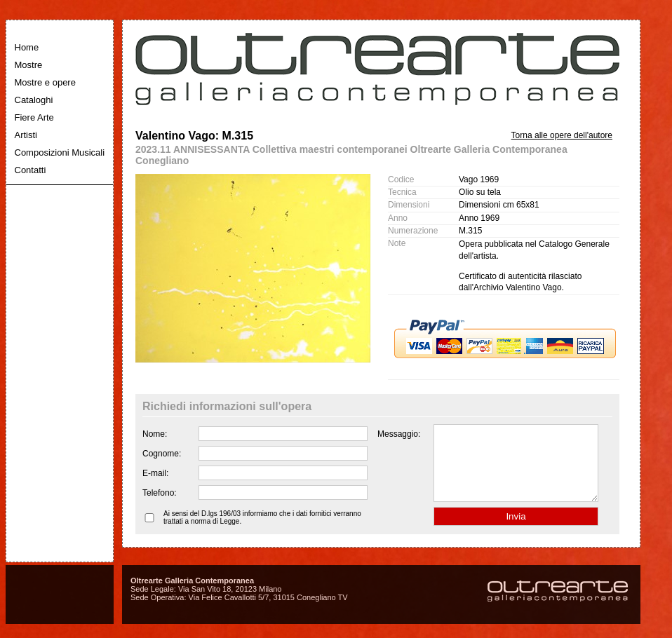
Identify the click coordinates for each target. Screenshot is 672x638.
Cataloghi (34, 100)
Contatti (31, 170)
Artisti (26, 135)
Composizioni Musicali (60, 152)
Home (27, 47)
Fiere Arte (34, 117)
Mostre (29, 65)
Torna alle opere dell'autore (562, 135)
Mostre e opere (45, 82)
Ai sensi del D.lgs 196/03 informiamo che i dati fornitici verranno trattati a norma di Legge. (262, 532)
